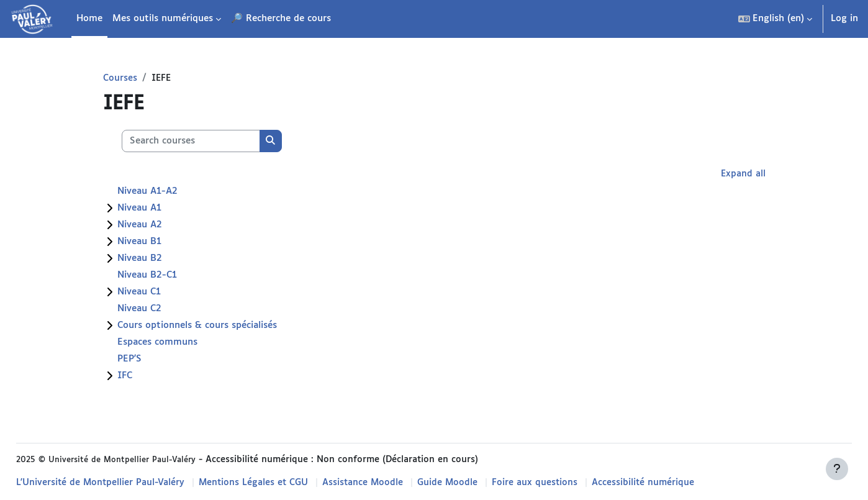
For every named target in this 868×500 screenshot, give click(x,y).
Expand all (721, 175)
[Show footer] (837, 469)
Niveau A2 (161, 226)
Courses (142, 79)
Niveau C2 (161, 310)
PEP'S (151, 360)
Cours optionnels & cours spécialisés (219, 326)
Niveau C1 (161, 293)
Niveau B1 (161, 243)
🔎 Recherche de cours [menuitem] (281, 18)
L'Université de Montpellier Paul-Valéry (129, 483)
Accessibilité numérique (680, 483)
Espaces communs (179, 343)
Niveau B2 (161, 259)
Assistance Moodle (396, 483)
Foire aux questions (570, 483)
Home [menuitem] (89, 18)
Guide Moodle (482, 483)
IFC (147, 377)
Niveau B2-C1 (169, 276)
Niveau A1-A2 (169, 192)
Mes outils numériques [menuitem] (163, 18)
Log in (844, 18)
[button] (775, 19)
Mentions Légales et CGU (285, 483)
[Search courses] (213, 142)
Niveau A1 (161, 209)
